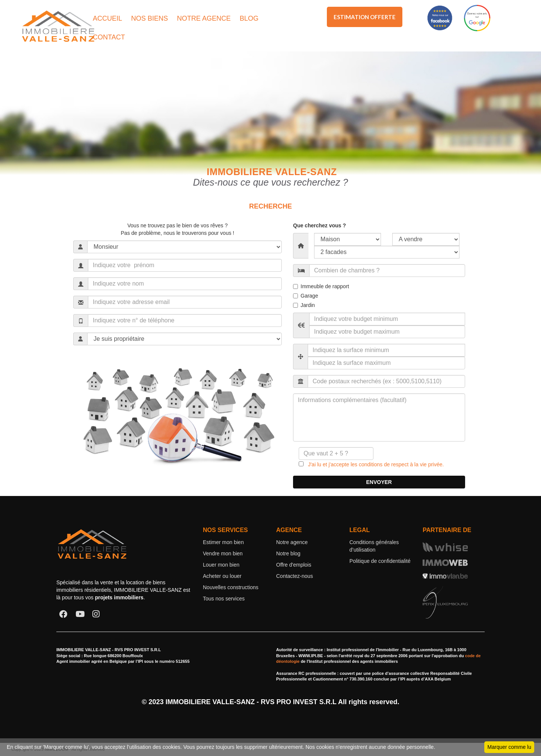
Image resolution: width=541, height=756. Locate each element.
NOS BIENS (150, 18)
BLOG (249, 18)
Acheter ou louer (222, 576)
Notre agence (292, 542)
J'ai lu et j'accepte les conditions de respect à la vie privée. (374, 464)
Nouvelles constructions (231, 587)
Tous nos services (224, 599)
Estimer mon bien (223, 542)
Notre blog (288, 553)
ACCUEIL (107, 18)
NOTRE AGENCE (204, 18)
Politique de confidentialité (380, 561)
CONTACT (109, 37)
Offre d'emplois (294, 565)
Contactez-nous (295, 576)
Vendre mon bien (223, 553)
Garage (306, 296)
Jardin (304, 305)
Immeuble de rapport (321, 286)
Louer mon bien (221, 565)
